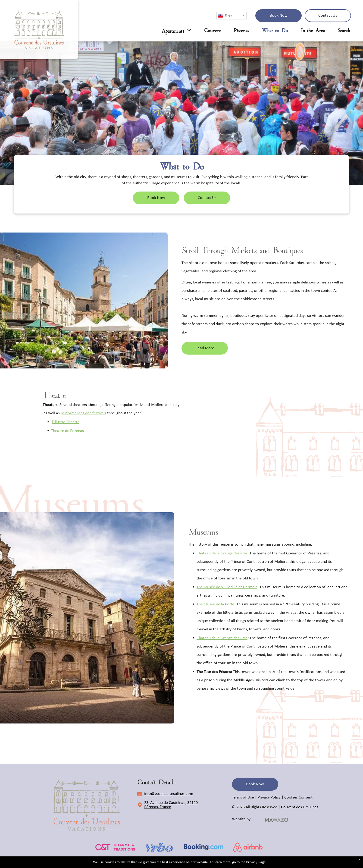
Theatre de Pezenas (67, 431)
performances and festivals (83, 413)
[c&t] (115, 847)
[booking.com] (204, 847)
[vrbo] (159, 847)
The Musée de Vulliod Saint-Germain (227, 587)
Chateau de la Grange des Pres (222, 553)
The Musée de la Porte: (216, 604)
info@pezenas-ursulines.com (169, 794)
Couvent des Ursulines (300, 807)
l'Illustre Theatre (66, 422)
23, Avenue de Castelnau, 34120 (171, 803)
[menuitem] (170, 31)
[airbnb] (248, 847)
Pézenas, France (158, 807)
